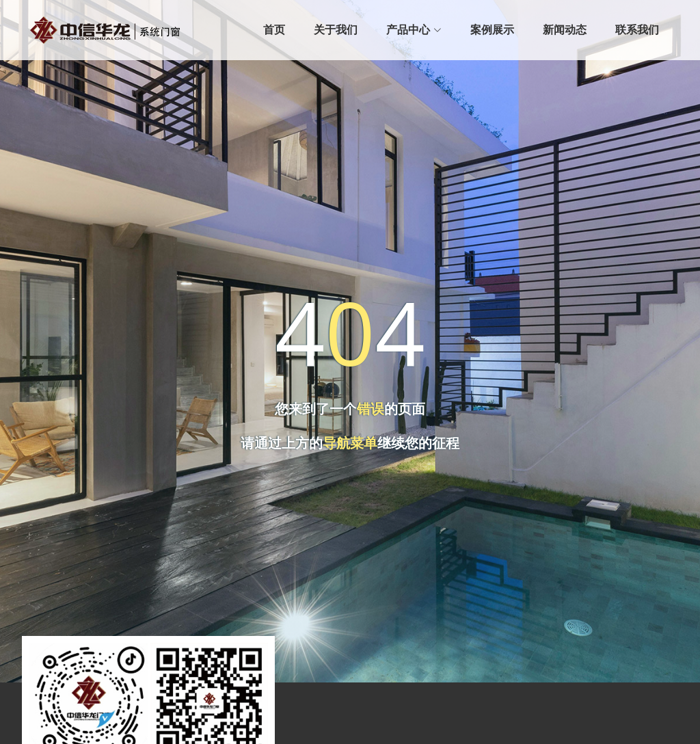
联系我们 (637, 30)
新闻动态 (565, 30)
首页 (274, 30)
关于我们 (336, 30)
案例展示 (492, 30)
